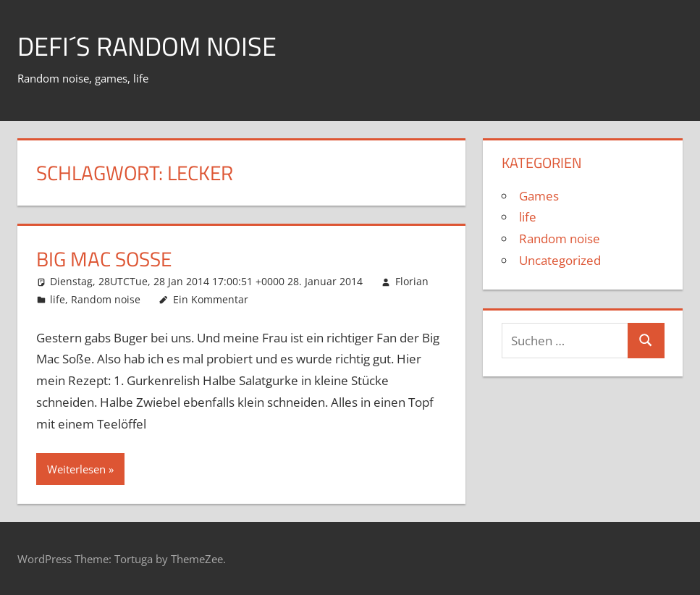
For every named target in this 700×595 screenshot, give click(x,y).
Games (539, 196)
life (58, 299)
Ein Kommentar (211, 299)
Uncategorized (560, 260)
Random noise (106, 299)
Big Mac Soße (104, 259)
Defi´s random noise (147, 46)
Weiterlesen (76, 469)
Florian (412, 281)
